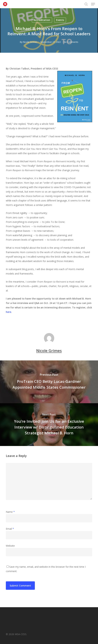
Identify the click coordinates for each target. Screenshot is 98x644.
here (8, 312)
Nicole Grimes (30, 42)
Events (60, 20)
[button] (93, 4)
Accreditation (42, 20)
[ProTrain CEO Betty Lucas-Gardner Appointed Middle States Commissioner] (49, 382)
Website (10, 546)
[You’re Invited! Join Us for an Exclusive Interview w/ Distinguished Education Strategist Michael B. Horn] (49, 425)
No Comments (71, 42)
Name (10, 512)
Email (10, 529)
